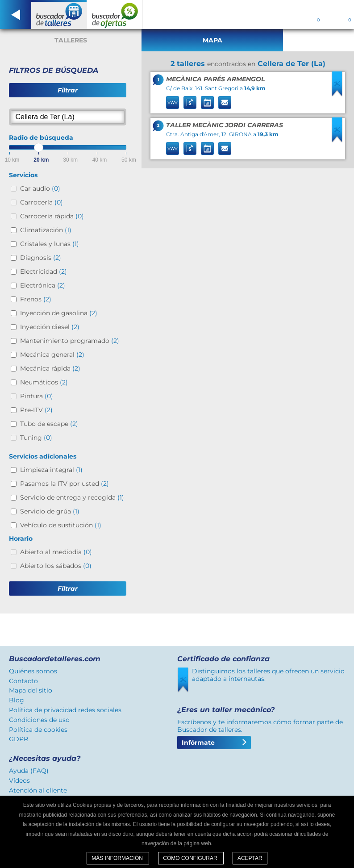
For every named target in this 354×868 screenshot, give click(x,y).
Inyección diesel (50, 327)
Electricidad (44, 271)
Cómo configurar (191, 858)
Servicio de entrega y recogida (72, 497)
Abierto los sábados (56, 566)
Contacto (23, 681)
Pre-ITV (36, 410)
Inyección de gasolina (59, 313)
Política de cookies (38, 730)
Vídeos (19, 780)
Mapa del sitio (31, 690)
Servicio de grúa (50, 511)
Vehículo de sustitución (61, 525)
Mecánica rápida (50, 368)
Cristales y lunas (50, 244)
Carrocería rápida (52, 216)
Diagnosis (41, 258)
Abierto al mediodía (56, 552)
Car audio (40, 188)
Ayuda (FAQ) (29, 771)
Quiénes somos (33, 671)
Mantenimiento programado (70, 341)
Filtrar (68, 90)
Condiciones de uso (39, 720)
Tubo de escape (49, 424)
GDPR (19, 739)
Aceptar (250, 858)
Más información (118, 858)
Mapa (212, 40)
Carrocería (42, 202)
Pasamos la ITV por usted (65, 484)
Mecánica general (52, 355)
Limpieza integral (51, 470)
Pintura (37, 396)
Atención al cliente (38, 790)
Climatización (46, 230)
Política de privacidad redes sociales (65, 710)
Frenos (36, 299)
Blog (17, 700)
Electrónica (43, 285)
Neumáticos (44, 382)
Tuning (36, 438)
